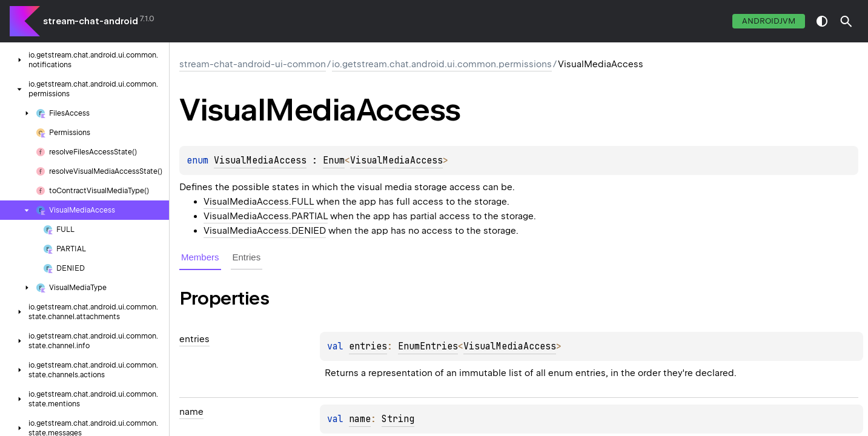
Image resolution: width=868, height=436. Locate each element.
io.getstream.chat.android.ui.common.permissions (442, 64)
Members (200, 257)
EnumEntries (428, 346)
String (398, 419)
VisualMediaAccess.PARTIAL (266, 216)
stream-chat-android (91, 21)
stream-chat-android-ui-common (253, 64)
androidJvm (769, 21)
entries (368, 346)
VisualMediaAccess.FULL (259, 202)
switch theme (822, 21)
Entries (247, 257)
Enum (334, 160)
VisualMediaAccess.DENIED (265, 231)
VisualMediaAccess (260, 160)
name (360, 419)
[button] (846, 21)
